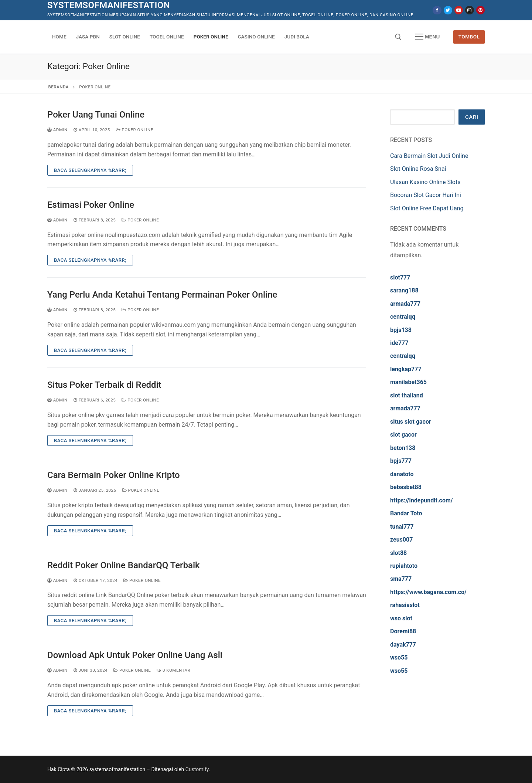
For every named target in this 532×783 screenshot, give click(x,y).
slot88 (398, 553)
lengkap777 (406, 369)
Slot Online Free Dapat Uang (427, 208)
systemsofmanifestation (109, 5)
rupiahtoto (404, 566)
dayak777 (403, 645)
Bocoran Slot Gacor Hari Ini (426, 195)
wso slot (401, 618)
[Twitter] (448, 10)
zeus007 (401, 540)
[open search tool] (398, 37)
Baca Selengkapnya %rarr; (90, 170)
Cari (472, 117)
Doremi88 (403, 631)
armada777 (405, 304)
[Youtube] (459, 10)
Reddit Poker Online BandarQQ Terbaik (124, 565)
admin (57, 130)
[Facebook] (437, 10)
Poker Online (135, 130)
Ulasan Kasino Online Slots (425, 182)
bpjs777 (401, 461)
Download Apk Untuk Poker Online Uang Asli (135, 655)
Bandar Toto (406, 513)
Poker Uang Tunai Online (96, 115)
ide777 (399, 343)
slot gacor (403, 435)
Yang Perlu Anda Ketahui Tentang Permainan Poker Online (162, 295)
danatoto (402, 474)
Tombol (469, 37)
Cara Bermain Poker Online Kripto (114, 475)
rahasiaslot (405, 605)
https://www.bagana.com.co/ (428, 592)
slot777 (400, 277)
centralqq (403, 317)
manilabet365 (408, 382)
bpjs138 (401, 330)
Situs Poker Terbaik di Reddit (104, 385)
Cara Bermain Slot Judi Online (429, 156)
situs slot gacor (411, 422)
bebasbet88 (406, 487)
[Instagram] (469, 10)
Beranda (59, 87)
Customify (197, 769)
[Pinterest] (480, 10)
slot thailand (407, 395)
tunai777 (402, 527)
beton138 (403, 448)
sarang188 (404, 290)
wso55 (399, 657)
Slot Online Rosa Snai (418, 169)
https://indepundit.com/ (422, 500)
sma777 (401, 579)
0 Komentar (173, 670)
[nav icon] (427, 37)
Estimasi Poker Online (91, 205)
